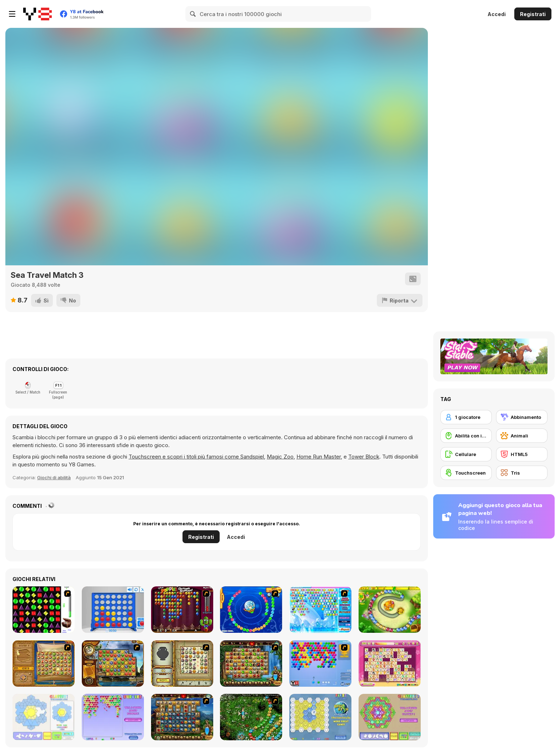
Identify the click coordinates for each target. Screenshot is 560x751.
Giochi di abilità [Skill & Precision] (54, 477)
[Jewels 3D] (44, 610)
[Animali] (522, 436)
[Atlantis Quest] (182, 664)
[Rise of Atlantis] (44, 664)
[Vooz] (251, 717)
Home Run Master (319, 457)
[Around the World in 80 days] (113, 664)
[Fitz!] (320, 717)
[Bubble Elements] (320, 610)
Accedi (497, 14)
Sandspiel (252, 457)
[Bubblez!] (113, 717)
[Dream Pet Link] (390, 664)
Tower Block (364, 457)
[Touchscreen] (466, 473)
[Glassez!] (44, 717)
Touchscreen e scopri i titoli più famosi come (184, 457)
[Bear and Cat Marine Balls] (251, 610)
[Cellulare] (466, 454)
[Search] (193, 14)
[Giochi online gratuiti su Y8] (37, 14)
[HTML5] (522, 454)
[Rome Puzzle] (251, 664)
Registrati (533, 14)
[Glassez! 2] (390, 717)
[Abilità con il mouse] (466, 436)
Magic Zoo (280, 457)
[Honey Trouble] (390, 610)
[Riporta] (400, 300)
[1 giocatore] (466, 417)
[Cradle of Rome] (182, 717)
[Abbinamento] (522, 417)
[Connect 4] (113, 610)
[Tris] (522, 473)
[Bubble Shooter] (320, 664)
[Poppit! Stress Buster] (182, 610)
